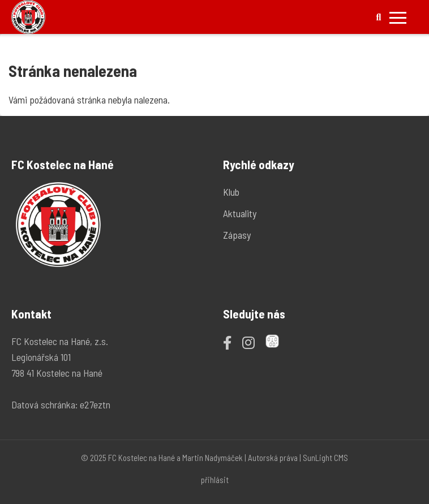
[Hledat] (379, 18)
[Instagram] (248, 342)
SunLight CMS (325, 458)
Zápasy (237, 235)
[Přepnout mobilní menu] (398, 18)
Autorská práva (273, 458)
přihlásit (215, 480)
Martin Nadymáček (213, 458)
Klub (231, 192)
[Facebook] (227, 342)
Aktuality (240, 213)
